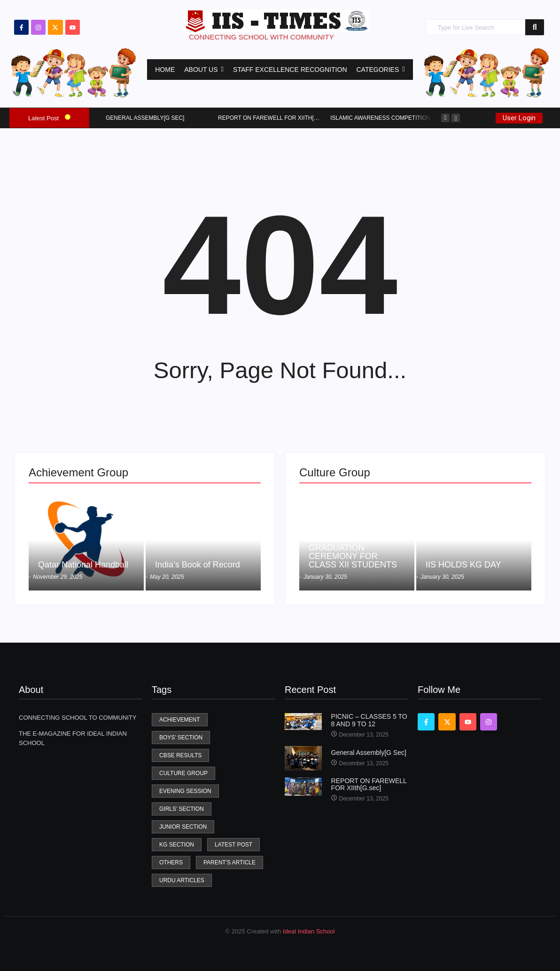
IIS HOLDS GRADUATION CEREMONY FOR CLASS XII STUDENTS (353, 552)
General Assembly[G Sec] (145, 118)
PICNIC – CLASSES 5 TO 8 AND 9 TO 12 (369, 720)
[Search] (475, 27)
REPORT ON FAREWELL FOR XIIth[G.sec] (276, 118)
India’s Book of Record (198, 565)
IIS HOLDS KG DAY (463, 565)
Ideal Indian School (309, 931)
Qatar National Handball (83, 565)
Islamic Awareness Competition (380, 118)
